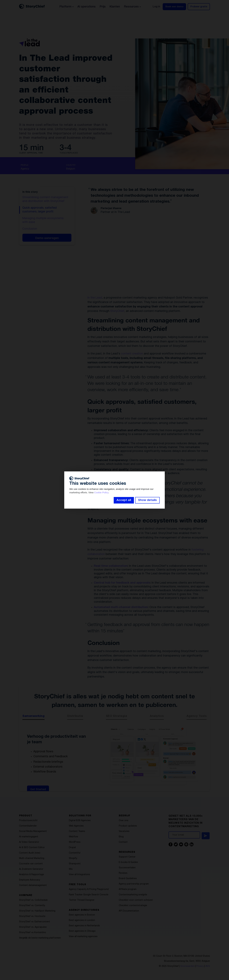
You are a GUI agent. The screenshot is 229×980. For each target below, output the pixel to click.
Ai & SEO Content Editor (32, 848)
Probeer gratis (199, 7)
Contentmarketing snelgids (133, 895)
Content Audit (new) (30, 853)
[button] (66, 7)
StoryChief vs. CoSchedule (33, 900)
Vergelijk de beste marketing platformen (40, 938)
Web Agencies (76, 826)
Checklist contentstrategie (133, 906)
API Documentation (129, 911)
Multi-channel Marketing (32, 858)
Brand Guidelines (128, 879)
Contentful (75, 853)
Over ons (124, 821)
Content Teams (77, 831)
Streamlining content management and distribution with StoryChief (45, 199)
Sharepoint (75, 864)
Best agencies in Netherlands (84, 926)
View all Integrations (79, 875)
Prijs (103, 7)
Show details (147, 500)
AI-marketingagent (29, 837)
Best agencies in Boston (82, 915)
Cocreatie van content (31, 864)
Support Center (127, 857)
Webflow (73, 837)
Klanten (115, 7)
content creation (132, 354)
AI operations (87, 7)
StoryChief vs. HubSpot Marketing (37, 911)
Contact (123, 842)
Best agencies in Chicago (82, 931)
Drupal (72, 848)
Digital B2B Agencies (80, 821)
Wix (71, 869)
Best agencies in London (82, 920)
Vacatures (124, 831)
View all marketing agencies (83, 937)
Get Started (38, 789)
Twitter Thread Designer (82, 900)
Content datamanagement (33, 885)
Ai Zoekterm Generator (31, 869)
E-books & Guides (128, 862)
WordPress (75, 842)
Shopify (73, 858)
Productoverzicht (28, 821)
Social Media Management (33, 831)
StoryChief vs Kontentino (33, 933)
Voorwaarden (187, 966)
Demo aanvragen (47, 238)
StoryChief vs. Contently (32, 906)
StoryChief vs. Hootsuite (32, 916)
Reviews (123, 873)
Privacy (200, 966)
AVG (208, 966)
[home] (32, 6)
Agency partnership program (134, 884)
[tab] (33, 717)
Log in (156, 7)
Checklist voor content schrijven (136, 900)
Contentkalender (28, 826)
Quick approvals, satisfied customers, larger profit (39, 210)
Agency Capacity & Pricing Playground (89, 889)
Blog (121, 837)
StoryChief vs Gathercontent (35, 922)
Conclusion (30, 229)
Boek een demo (174, 7)
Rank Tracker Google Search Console (89, 895)
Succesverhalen (127, 868)
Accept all (124, 500)
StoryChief (117, 311)
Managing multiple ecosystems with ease (43, 220)
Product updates (128, 826)
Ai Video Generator (29, 842)
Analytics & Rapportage (31, 875)
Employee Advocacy (30, 880)
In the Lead (95, 298)
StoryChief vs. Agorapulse (33, 927)
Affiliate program (128, 889)
